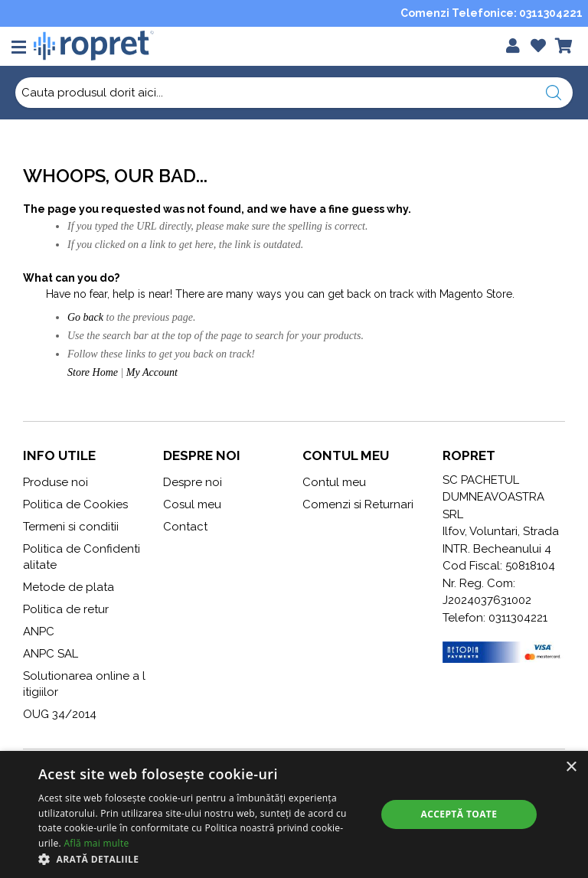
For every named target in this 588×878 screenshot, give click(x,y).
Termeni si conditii (71, 527)
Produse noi (56, 482)
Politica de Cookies (75, 504)
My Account (152, 372)
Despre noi (193, 482)
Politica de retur (66, 609)
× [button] (571, 767)
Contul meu (334, 482)
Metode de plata (69, 587)
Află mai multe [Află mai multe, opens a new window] (96, 843)
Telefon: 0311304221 (495, 618)
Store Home (93, 372)
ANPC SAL (51, 654)
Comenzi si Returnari (358, 504)
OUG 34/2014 (60, 714)
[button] (202, 859)
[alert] (294, 814)
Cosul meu (192, 504)
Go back (85, 317)
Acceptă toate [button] (459, 814)
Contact (185, 527)
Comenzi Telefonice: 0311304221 (492, 13)
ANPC (39, 632)
